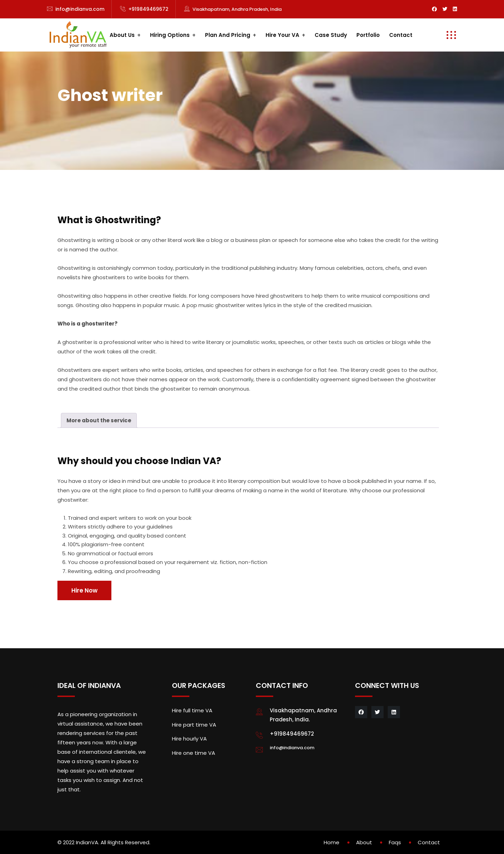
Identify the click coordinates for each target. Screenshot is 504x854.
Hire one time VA (194, 753)
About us (122, 35)
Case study (331, 35)
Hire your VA (282, 35)
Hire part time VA (194, 725)
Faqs (395, 842)
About (364, 842)
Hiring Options (170, 35)
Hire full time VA (192, 710)
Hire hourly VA (189, 739)
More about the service (99, 420)
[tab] (99, 420)
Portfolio (368, 35)
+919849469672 (148, 9)
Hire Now (84, 590)
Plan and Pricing (228, 35)
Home (332, 842)
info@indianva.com (80, 9)
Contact (401, 35)
